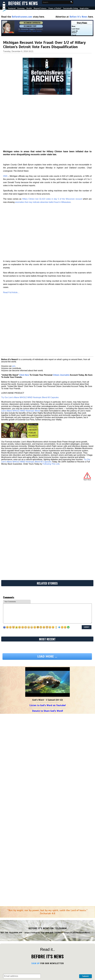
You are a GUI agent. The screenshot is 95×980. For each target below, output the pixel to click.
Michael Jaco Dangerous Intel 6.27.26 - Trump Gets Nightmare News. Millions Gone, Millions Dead (24, 825)
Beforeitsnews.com (22, 17)
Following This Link (51, 327)
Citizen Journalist (61, 238)
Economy (21, 8)
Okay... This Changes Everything (18, 872)
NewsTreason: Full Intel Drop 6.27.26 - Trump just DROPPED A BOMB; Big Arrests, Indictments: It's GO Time (70, 894)
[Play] (47, 465)
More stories (37, 31)
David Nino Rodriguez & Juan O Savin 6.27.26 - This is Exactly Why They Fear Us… (71, 833)
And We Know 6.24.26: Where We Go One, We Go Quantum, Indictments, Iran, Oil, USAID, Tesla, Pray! (24, 969)
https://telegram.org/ (35, 715)
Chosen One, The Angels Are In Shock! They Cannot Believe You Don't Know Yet (23, 814)
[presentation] (60, 754)
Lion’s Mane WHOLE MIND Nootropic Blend (21, 274)
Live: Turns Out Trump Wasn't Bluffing (67, 796)
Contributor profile (25, 31)
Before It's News (23, 3)
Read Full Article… (11, 201)
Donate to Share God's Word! (48, 493)
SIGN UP (35, 746)
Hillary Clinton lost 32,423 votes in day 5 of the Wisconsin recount (52, 152)
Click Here (24, 238)
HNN (5, 129)
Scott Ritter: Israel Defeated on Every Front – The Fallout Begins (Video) (70, 968)
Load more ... (47, 439)
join (14, 229)
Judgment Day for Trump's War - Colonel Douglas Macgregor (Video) (22, 947)
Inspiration (84, 8)
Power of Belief (55, 8)
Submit (85, 759)
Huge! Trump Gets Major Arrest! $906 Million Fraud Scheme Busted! (70, 824)
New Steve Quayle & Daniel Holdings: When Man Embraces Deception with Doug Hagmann (71, 864)
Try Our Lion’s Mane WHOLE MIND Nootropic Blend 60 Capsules (30, 260)
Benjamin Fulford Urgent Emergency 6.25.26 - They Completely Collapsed (24, 956)
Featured (12, 8)
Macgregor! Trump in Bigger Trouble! (20, 782)
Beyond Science (40, 8)
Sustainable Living (70, 8)
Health (29, 8)
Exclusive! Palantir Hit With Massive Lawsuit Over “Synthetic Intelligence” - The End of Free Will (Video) (24, 882)
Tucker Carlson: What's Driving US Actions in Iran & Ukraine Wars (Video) (70, 947)
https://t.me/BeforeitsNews (77, 715)
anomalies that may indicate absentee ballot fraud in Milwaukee (43, 155)
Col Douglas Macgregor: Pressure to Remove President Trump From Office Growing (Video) (70, 978)
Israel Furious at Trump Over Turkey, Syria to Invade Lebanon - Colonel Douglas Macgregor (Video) (70, 936)
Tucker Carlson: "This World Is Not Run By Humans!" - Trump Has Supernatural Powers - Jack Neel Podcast (24, 798)
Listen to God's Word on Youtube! (48, 488)
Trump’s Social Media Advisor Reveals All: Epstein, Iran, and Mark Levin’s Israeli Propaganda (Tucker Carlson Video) (22, 936)
